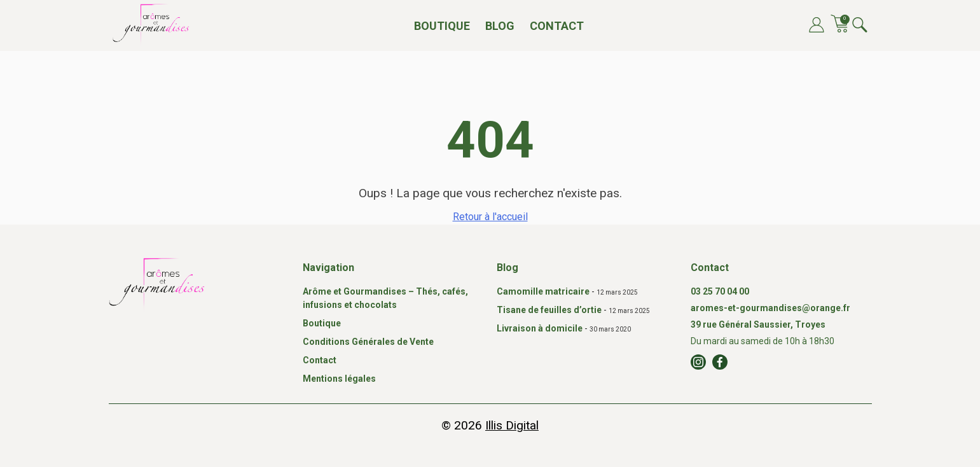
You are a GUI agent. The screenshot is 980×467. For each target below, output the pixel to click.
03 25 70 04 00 (720, 291)
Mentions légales (339, 379)
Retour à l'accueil (490, 217)
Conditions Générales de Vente (368, 342)
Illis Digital (512, 425)
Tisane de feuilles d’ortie (549, 310)
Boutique (442, 26)
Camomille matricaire (543, 291)
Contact (557, 26)
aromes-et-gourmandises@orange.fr (770, 308)
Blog (500, 26)
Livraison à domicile (540, 328)
